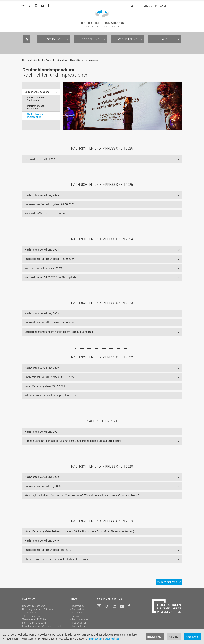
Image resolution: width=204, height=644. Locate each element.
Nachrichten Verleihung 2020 (42, 477)
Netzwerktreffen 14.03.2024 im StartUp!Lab (50, 277)
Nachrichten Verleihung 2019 (42, 541)
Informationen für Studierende (36, 99)
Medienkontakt (80, 623)
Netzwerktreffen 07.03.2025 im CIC (45, 213)
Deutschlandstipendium (57, 60)
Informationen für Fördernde (36, 107)
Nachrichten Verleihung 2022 (42, 368)
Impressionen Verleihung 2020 (43, 486)
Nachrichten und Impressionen (84, 60)
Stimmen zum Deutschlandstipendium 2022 (50, 396)
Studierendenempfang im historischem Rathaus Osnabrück (59, 332)
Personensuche (80, 619)
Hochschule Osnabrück (33, 60)
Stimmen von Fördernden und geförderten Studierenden (57, 559)
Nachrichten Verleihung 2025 (42, 195)
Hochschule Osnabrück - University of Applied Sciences (102, 19)
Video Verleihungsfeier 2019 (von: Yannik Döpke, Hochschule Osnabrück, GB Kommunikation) (79, 531)
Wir (165, 39)
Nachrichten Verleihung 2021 (42, 432)
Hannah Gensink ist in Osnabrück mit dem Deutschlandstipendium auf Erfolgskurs (73, 441)
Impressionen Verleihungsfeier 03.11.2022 (50, 377)
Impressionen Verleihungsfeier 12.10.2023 (50, 322)
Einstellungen (155, 637)
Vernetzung (128, 39)
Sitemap (76, 616)
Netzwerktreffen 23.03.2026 (41, 159)
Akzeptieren (193, 637)
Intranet (161, 6)
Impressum (96, 639)
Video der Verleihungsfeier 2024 (43, 268)
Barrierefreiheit (80, 626)
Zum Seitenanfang (167, 582)
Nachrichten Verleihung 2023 (42, 313)
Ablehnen (174, 637)
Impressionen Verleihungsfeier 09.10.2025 (50, 204)
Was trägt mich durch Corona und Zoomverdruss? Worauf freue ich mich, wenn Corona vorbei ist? (82, 495)
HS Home (77, 613)
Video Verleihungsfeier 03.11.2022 (45, 386)
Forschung (91, 39)
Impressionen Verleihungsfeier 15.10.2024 (50, 259)
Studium (54, 39)
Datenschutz (112, 639)
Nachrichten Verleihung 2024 (42, 250)
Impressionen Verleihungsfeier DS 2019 (48, 550)
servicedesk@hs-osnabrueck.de (46, 626)
